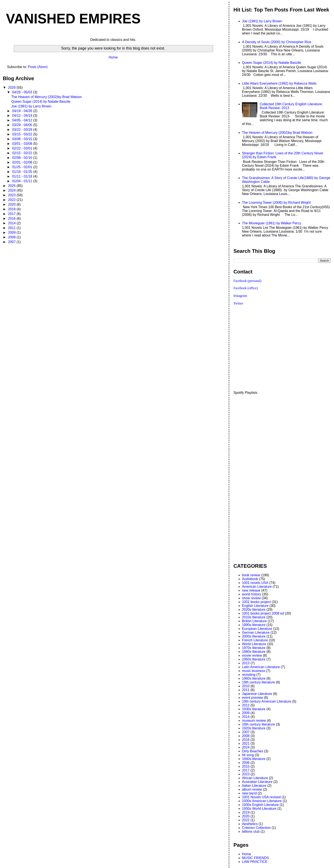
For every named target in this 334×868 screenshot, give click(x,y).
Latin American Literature (261, 667)
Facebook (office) (246, 288)
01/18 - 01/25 (23, 172)
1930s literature (254, 709)
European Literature (257, 629)
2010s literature (254, 617)
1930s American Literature (262, 801)
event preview (253, 698)
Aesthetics (250, 824)
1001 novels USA (255, 583)
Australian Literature (257, 782)
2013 (246, 663)
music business (254, 671)
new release (251, 590)
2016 (12, 218)
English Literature (255, 606)
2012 (246, 705)
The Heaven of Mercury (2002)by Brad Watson (47, 97)
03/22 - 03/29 (23, 130)
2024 (12, 190)
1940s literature (254, 759)
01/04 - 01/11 (23, 181)
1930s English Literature (260, 805)
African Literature (255, 778)
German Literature (256, 633)
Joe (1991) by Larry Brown (31, 106)
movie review (252, 655)
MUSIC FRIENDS (255, 858)
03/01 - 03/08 (23, 144)
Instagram (240, 296)
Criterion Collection (256, 828)
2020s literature (254, 610)
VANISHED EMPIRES (73, 19)
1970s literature (254, 648)
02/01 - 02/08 (23, 162)
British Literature (254, 621)
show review (251, 598)
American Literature (257, 587)
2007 (12, 242)
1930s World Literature (259, 809)
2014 (12, 223)
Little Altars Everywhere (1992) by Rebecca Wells (279, 83)
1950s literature (254, 659)
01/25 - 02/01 (23, 167)
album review (252, 789)
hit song (248, 755)
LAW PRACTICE (255, 862)
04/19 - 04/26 (23, 111)
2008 (12, 237)
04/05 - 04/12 (23, 120)
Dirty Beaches (253, 751)
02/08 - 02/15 (23, 158)
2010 (246, 686)
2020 (12, 204)
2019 (246, 812)
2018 (12, 209)
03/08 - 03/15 (23, 139)
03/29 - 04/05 (23, 125)
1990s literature (254, 625)
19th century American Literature (267, 701)
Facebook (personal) (247, 281)
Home (113, 57)
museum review (254, 721)
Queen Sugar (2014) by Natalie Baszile (41, 102)
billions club (251, 832)
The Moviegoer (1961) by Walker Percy (272, 223)
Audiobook (250, 579)
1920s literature (254, 728)
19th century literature (258, 682)
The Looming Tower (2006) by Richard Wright (276, 203)
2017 (12, 214)
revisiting (249, 675)
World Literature (254, 644)
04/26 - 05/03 (23, 92)
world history (252, 594)
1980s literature (254, 652)
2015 (246, 766)
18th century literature (258, 724)
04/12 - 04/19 (23, 116)
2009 (12, 233)
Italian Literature (254, 786)
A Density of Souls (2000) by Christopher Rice (277, 42)
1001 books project (256, 602)
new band (249, 793)
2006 (246, 763)
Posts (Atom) (38, 67)
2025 (12, 186)
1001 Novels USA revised (261, 797)
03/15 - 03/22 (23, 134)
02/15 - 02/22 (23, 153)
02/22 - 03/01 (23, 148)
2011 (12, 228)
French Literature (255, 640)
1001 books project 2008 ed (263, 613)
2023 (12, 195)
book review (251, 575)
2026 (12, 88)
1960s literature (254, 678)
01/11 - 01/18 (23, 176)
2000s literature (254, 636)
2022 (12, 200)
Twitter (238, 303)
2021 (246, 743)
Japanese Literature (257, 694)
